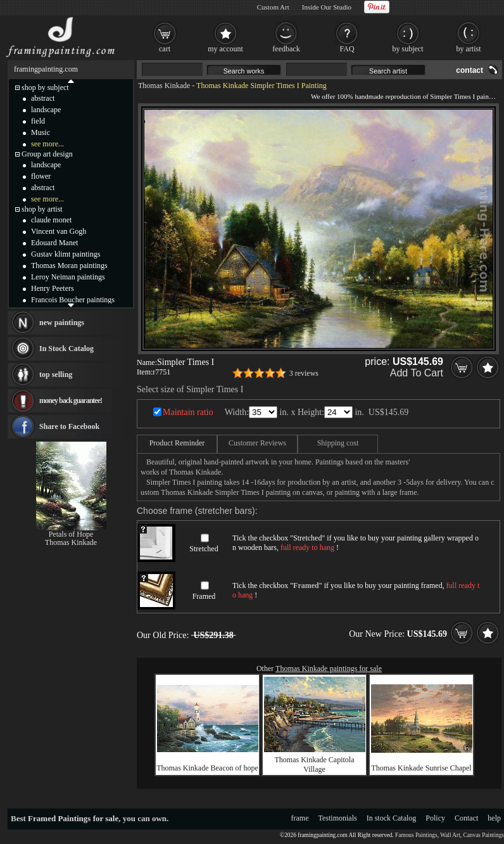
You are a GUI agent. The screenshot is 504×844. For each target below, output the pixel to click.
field (38, 121)
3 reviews (304, 373)
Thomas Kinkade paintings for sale (329, 668)
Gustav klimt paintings (66, 254)
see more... (47, 144)
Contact (466, 818)
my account (225, 49)
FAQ (347, 49)
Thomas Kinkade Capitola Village (315, 764)
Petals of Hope (71, 534)
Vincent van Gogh (59, 231)
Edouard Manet (54, 243)
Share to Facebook (69, 426)
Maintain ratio (188, 412)
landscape (46, 110)
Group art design (47, 154)
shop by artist (42, 209)
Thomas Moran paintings (69, 265)
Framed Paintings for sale (73, 818)
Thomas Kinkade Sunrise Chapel (421, 768)
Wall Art (450, 835)
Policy (435, 818)
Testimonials (338, 818)
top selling (56, 374)
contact (469, 70)
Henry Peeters (53, 288)
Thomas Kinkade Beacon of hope (207, 768)
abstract (43, 98)
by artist (469, 49)
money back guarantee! (71, 400)
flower (41, 176)
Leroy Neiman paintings (68, 277)
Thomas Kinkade (164, 86)
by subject (408, 49)
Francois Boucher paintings (73, 300)
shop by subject (45, 87)
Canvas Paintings (483, 835)
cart (165, 49)
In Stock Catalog (66, 348)
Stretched (204, 549)
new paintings (62, 323)
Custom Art (273, 7)
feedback (286, 49)
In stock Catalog (392, 818)
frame (300, 818)
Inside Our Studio (327, 7)
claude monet (51, 220)
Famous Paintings (416, 835)
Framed (204, 596)
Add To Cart (417, 373)
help (494, 818)
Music (41, 132)
